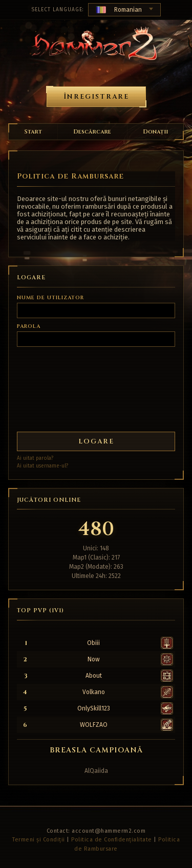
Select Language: (58, 10)
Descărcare (92, 132)
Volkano (94, 692)
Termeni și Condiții (39, 840)
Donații (155, 132)
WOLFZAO (94, 725)
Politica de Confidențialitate (112, 840)
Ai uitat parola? (35, 458)
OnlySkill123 (94, 708)
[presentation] (55, 385)
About (94, 676)
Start (33, 132)
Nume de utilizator (50, 298)
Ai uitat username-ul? (42, 466)
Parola (29, 326)
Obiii (93, 643)
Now (94, 659)
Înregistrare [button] (96, 97)
